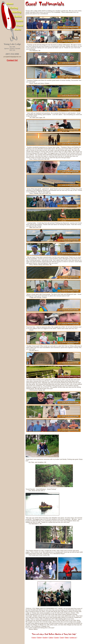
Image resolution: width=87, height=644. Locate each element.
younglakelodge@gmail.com (12, 57)
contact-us (73, 637)
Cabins (51, 637)
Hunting (45, 637)
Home (34, 637)
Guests (57, 637)
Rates (67, 637)
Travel (62, 637)
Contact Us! (12, 60)
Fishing (39, 637)
